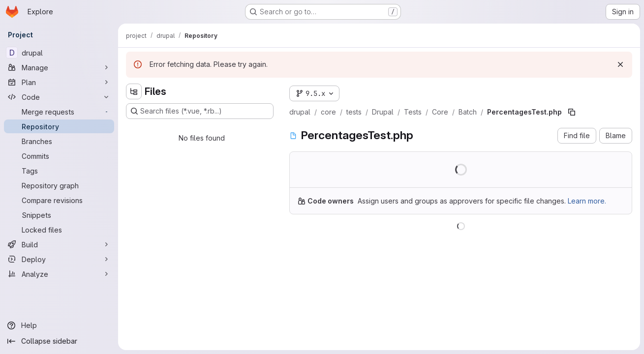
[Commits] (59, 156)
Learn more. (587, 201)
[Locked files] (59, 230)
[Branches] (59, 141)
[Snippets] (59, 215)
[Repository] (59, 126)
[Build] (59, 244)
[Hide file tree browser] (134, 91)
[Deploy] (59, 259)
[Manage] (59, 67)
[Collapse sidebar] (59, 341)
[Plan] (59, 82)
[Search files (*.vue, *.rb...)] (200, 111)
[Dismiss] (620, 64)
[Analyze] (59, 274)
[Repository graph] (59, 185)
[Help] (59, 325)
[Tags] (59, 171)
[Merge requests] (59, 112)
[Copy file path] (572, 112)
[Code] (59, 97)
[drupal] (59, 53)
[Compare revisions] (59, 200)
